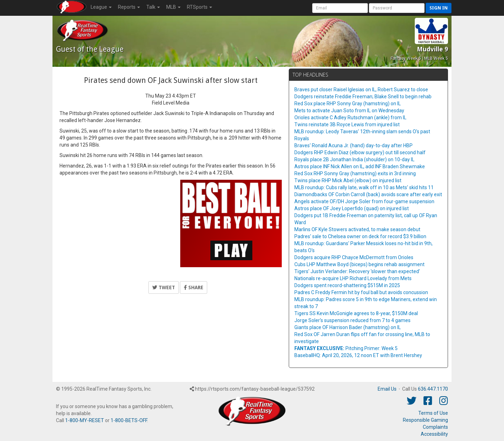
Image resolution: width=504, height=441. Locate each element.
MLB (173, 7)
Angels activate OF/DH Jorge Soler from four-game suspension (364, 201)
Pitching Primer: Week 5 (346, 348)
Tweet (164, 287)
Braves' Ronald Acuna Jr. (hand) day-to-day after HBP (353, 145)
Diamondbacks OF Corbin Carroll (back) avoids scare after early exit (368, 194)
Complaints (435, 427)
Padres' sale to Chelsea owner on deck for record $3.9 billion (360, 236)
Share (194, 287)
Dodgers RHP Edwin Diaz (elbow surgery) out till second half (360, 152)
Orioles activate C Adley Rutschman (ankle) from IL (350, 118)
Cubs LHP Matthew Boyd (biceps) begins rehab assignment (359, 264)
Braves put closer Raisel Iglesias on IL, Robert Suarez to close (361, 90)
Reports (129, 7)
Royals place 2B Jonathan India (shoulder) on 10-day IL (354, 159)
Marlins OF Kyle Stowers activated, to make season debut (357, 229)
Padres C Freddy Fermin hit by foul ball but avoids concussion (361, 292)
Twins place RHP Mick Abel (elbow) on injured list (348, 180)
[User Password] (397, 8)
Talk (153, 7)
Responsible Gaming (425, 420)
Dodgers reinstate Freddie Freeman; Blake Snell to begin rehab (363, 97)
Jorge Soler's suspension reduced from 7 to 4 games (352, 320)
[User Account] (340, 8)
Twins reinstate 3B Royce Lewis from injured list (347, 125)
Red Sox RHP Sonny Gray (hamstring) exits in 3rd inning (355, 173)
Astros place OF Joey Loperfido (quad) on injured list (352, 208)
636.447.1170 (433, 389)
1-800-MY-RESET (85, 420)
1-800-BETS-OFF (129, 420)
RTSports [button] (199, 7)
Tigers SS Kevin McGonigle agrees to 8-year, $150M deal (356, 313)
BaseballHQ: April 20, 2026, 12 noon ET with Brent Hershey (358, 355)
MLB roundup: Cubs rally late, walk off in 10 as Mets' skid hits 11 (364, 187)
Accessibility (434, 434)
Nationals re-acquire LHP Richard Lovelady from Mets (353, 278)
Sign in (439, 8)
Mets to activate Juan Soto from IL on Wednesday (349, 111)
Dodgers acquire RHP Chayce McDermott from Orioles (354, 257)
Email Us (387, 389)
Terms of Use (433, 413)
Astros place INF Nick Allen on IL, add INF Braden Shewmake (360, 166)
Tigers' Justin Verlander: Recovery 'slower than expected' (357, 271)
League (101, 7)
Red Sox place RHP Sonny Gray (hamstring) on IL (348, 104)
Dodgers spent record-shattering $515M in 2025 (347, 285)
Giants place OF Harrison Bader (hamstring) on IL (348, 327)
